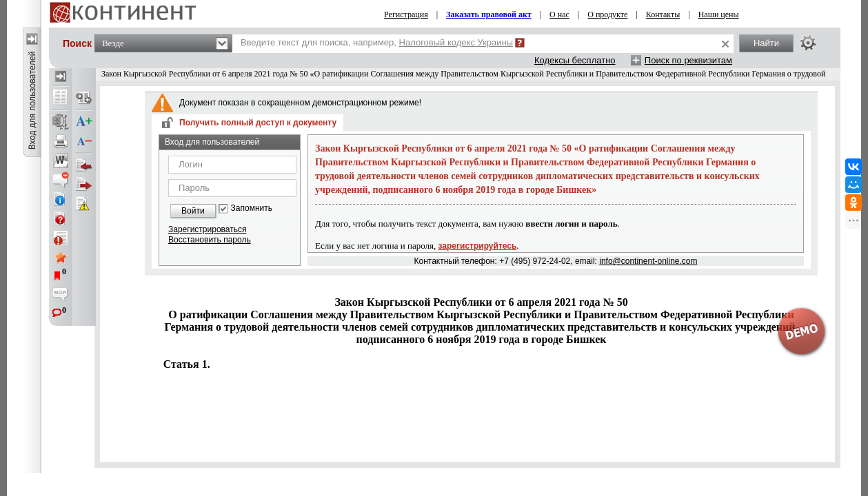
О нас (559, 14)
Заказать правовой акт (489, 14)
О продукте (607, 14)
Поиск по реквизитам (688, 60)
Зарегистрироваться (207, 229)
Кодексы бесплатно (575, 60)
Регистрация (406, 14)
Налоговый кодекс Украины (456, 42)
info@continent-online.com (648, 261)
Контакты (663, 14)
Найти (766, 43)
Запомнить (252, 208)
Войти (193, 211)
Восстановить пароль (210, 240)
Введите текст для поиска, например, (377, 42)
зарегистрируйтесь (478, 246)
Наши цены (719, 14)
